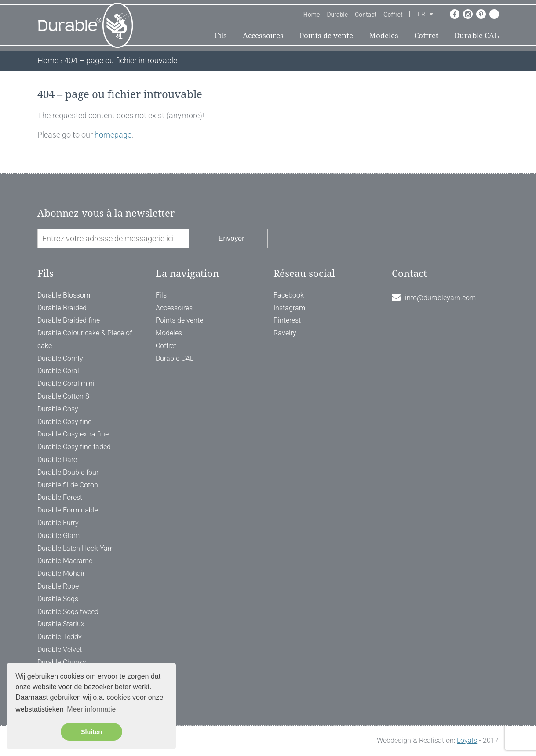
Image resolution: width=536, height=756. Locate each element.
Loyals (467, 740)
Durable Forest (60, 497)
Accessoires (263, 36)
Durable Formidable (68, 510)
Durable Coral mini (66, 383)
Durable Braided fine (69, 320)
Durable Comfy (60, 358)
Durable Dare (57, 460)
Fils (221, 36)
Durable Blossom (64, 295)
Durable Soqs (58, 599)
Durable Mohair (61, 573)
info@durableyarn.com (440, 298)
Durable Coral (58, 371)
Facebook (289, 295)
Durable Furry (58, 523)
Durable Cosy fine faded (74, 447)
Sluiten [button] (91, 732)
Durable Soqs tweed (68, 612)
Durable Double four (68, 472)
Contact (366, 15)
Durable (337, 15)
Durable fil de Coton (68, 485)
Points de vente (326, 36)
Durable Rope (58, 586)
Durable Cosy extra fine (73, 434)
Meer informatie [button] (91, 709)
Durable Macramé (65, 561)
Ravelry (285, 333)
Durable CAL (477, 36)
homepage (113, 135)
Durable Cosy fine (64, 422)
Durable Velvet (60, 649)
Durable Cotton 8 (63, 396)
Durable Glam (58, 536)
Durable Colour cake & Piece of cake (85, 339)
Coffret (393, 15)
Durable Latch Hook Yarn (76, 548)
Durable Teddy (60, 637)
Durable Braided (62, 308)
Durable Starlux (61, 624)
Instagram (289, 308)
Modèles (384, 36)
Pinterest (287, 320)
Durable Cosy (58, 409)
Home (312, 15)
